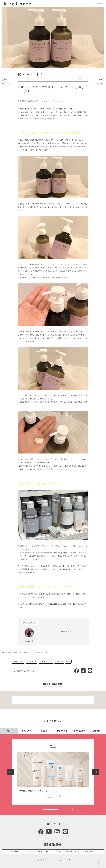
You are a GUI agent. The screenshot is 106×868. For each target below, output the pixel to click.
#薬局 (68, 662)
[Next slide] (95, 772)
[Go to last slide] (11, 772)
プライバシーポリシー (66, 852)
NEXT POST (99, 84)
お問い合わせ (91, 852)
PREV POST (7, 84)
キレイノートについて (40, 852)
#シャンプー (32, 662)
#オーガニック (18, 662)
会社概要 (15, 852)
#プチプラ (59, 662)
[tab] (44, 809)
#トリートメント (46, 662)
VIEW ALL (50, 797)
